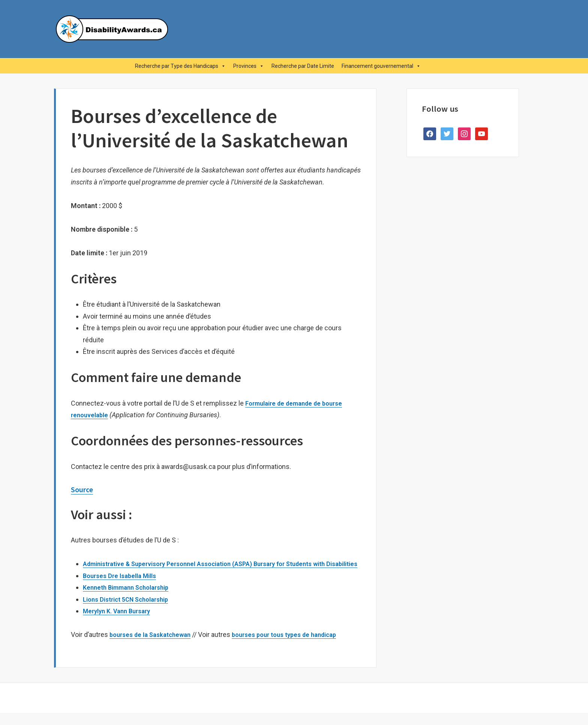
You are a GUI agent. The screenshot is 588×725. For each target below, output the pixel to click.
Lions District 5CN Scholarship (130, 611)
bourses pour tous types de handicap (296, 646)
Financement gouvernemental (381, 66)
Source (83, 489)
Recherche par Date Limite (303, 66)
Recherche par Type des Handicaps (180, 66)
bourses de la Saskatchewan (154, 646)
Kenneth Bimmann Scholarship (130, 599)
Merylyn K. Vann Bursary (120, 623)
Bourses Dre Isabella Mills (123, 587)
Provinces (249, 66)
